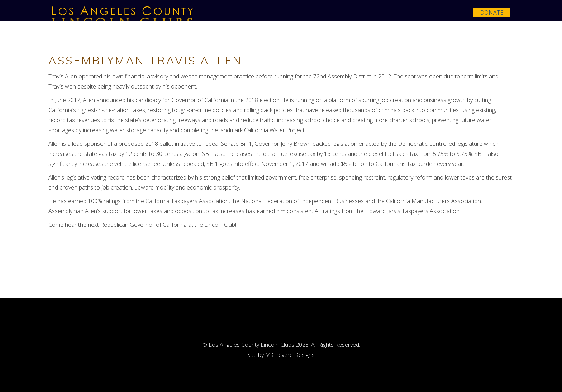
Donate (492, 13)
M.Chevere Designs (290, 355)
